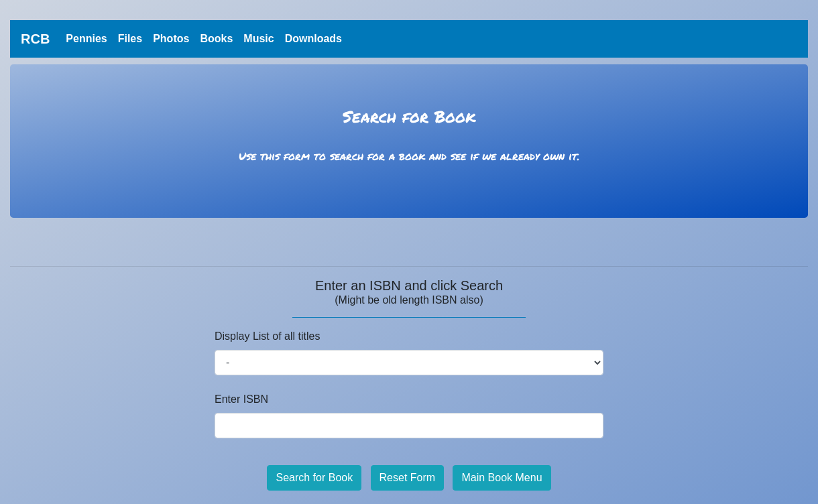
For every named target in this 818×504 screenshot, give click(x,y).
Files (130, 39)
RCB (35, 39)
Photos (171, 39)
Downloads (313, 39)
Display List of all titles (267, 336)
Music (258, 39)
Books (216, 39)
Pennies (89, 38)
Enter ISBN (241, 399)
